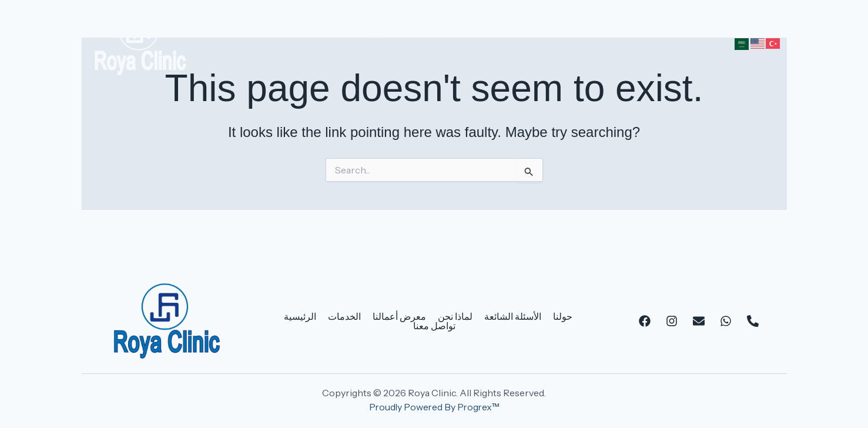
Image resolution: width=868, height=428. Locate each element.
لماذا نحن (434, 42)
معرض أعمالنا (371, 42)
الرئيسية (258, 42)
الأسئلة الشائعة (499, 42)
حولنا (556, 42)
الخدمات (309, 42)
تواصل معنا (605, 42)
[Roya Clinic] (140, 41)
